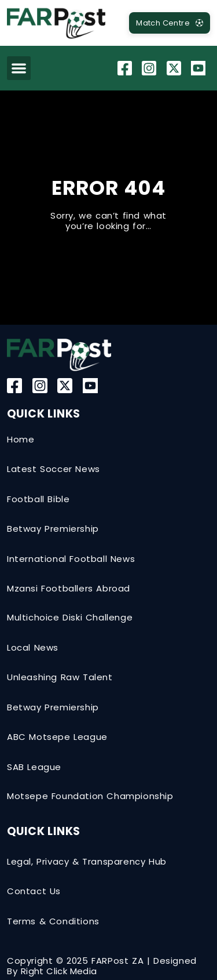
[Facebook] (126, 68)
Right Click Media (59, 971)
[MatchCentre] (170, 23)
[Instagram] (150, 68)
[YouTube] (200, 68)
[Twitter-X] (175, 68)
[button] (19, 68)
